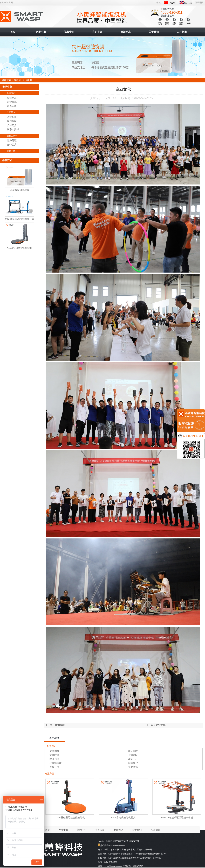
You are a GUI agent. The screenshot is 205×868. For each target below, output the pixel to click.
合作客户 (12, 145)
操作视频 (12, 121)
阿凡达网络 (138, 866)
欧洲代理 (60, 725)
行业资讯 (12, 102)
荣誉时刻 (54, 755)
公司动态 (12, 98)
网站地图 (199, 3)
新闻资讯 (11, 93)
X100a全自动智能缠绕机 (20, 248)
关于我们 (137, 830)
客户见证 (12, 141)
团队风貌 (133, 751)
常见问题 (12, 106)
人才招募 (155, 830)
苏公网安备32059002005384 (111, 845)
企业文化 (161, 725)
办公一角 (54, 767)
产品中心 (63, 830)
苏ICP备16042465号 (130, 841)
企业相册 (27, 80)
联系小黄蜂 (13, 129)
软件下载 (11, 151)
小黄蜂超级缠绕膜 (20, 190)
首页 (16, 80)
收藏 (159, 3)
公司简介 (11, 112)
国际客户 (133, 763)
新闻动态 (119, 830)
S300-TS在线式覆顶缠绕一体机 (177, 818)
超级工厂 (133, 759)
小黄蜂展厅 (56, 763)
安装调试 (54, 751)
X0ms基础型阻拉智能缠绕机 (70, 818)
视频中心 (82, 830)
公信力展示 (12, 136)
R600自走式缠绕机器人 (123, 818)
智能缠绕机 (22, 17)
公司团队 (133, 755)
